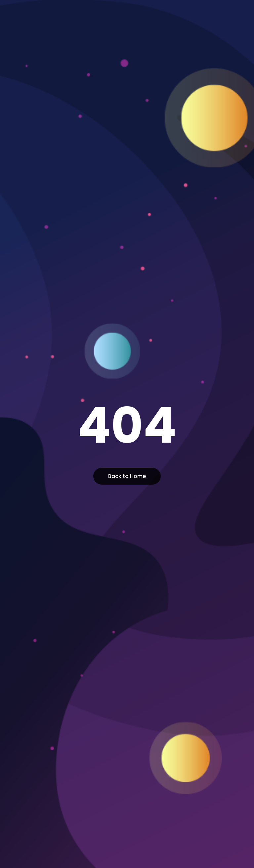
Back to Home (127, 476)
